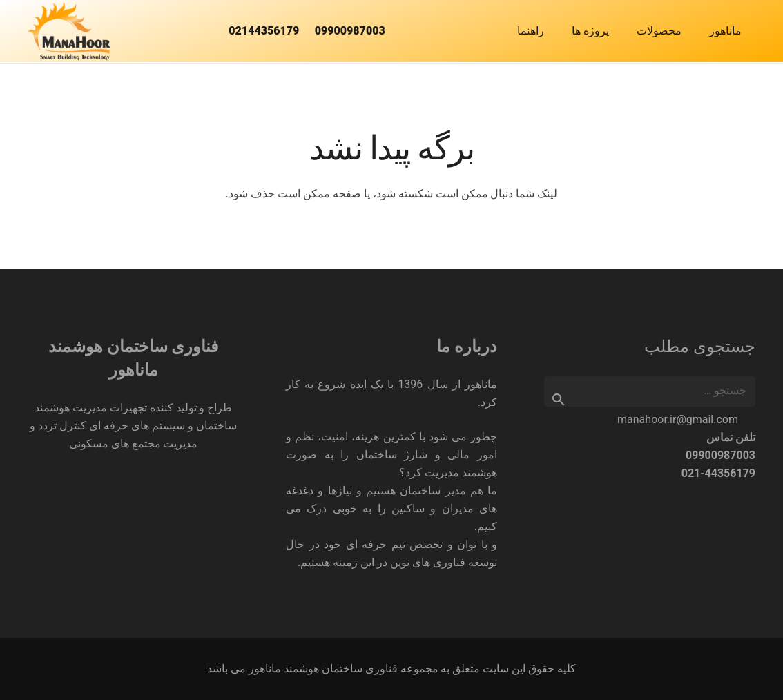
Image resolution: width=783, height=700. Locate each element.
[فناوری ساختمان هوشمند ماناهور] (69, 31)
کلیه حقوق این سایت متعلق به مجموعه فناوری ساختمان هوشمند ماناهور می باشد (392, 669)
